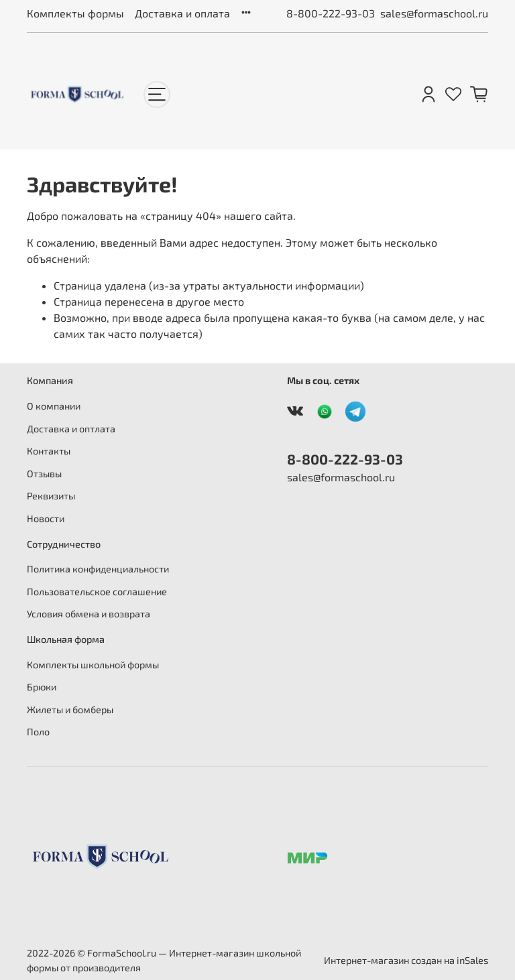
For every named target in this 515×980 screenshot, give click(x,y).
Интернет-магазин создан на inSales (406, 960)
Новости (46, 518)
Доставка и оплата (182, 13)
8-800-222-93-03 (331, 13)
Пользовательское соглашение (97, 592)
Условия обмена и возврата (89, 614)
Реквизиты (51, 496)
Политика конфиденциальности (98, 569)
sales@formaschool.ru (434, 13)
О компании (54, 406)
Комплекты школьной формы (93, 665)
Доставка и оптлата (71, 429)
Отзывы (44, 474)
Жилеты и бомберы (70, 710)
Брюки (42, 687)
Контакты (49, 451)
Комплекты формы (75, 13)
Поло (38, 732)
